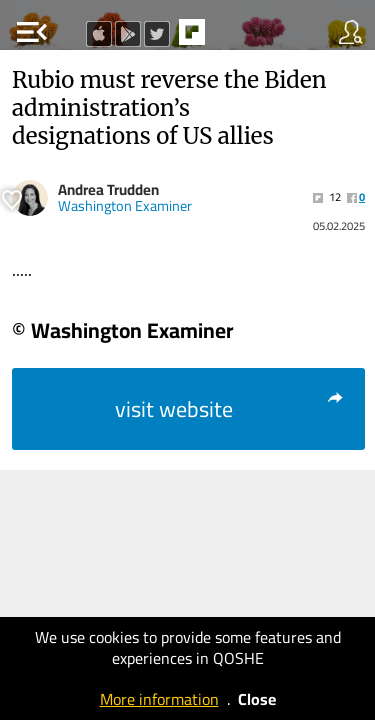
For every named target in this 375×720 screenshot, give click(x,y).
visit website (230, 409)
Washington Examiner (125, 206)
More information (159, 699)
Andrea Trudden (108, 189)
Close (257, 699)
